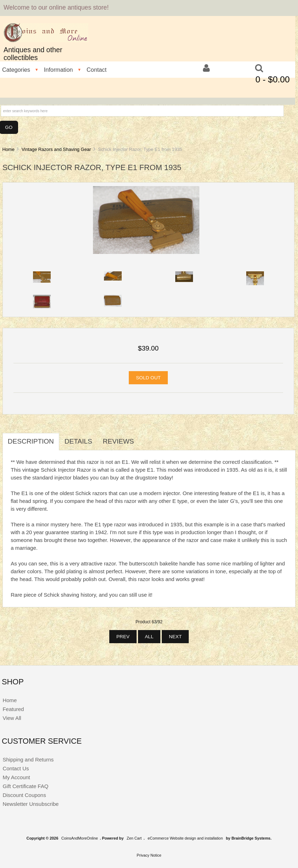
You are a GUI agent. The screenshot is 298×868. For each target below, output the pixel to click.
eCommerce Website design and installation (185, 838)
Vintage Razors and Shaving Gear (56, 149)
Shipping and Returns (28, 759)
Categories (16, 70)
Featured (13, 709)
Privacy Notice (149, 855)
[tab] (145, 438)
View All (12, 718)
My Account (16, 777)
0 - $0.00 (273, 79)
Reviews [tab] (118, 441)
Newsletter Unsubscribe (31, 804)
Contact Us (16, 768)
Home (8, 149)
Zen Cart (134, 838)
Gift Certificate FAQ (25, 786)
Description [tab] (31, 441)
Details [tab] (78, 441)
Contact (96, 70)
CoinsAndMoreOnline (80, 838)
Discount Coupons (24, 795)
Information (59, 70)
